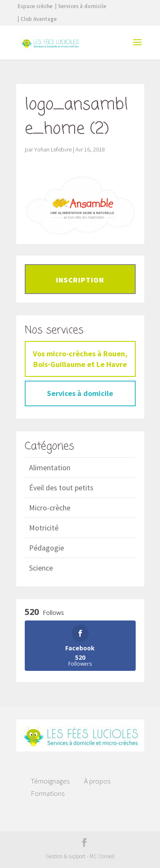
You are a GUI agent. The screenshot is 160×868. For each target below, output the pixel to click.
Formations (48, 793)
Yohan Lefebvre (53, 149)
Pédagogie (47, 548)
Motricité (44, 528)
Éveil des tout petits (61, 488)
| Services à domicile (81, 6)
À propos (97, 781)
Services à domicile (80, 393)
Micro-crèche (50, 508)
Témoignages (50, 781)
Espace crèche (35, 6)
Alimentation (50, 467)
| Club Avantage (37, 19)
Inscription (80, 280)
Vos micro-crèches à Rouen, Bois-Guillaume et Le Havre (80, 359)
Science (41, 568)
